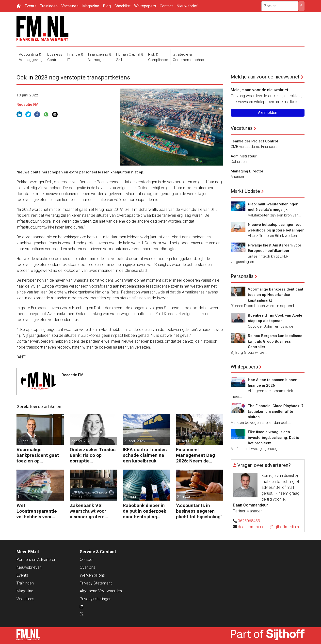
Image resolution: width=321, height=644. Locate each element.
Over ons (88, 567)
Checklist (122, 6)
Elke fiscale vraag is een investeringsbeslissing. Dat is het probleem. (273, 437)
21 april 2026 (134, 441)
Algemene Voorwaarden (101, 591)
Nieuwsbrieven (29, 567)
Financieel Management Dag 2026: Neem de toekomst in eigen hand (196, 455)
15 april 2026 (28, 497)
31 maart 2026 (136, 497)
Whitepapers (145, 6)
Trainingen (49, 6)
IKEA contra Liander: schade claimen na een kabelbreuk (145, 455)
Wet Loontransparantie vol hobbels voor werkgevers (37, 511)
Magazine (91, 6)
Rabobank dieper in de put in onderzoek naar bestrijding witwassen (144, 511)
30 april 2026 (28, 441)
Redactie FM (27, 105)
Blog (107, 6)
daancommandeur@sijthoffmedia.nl (269, 527)
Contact (166, 6)
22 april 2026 (81, 441)
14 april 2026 (81, 497)
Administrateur (244, 156)
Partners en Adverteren (36, 560)
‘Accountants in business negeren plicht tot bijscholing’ (199, 511)
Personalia (242, 276)
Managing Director (247, 171)
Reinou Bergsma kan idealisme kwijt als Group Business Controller (275, 341)
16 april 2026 (187, 441)
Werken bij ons (92, 575)
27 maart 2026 (189, 497)
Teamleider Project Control (254, 141)
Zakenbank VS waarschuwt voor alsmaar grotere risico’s (88, 511)
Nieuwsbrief (187, 6)
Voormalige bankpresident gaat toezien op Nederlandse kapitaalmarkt (38, 455)
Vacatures (70, 6)
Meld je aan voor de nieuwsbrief (265, 77)
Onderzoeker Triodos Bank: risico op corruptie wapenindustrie (93, 455)
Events (31, 6)
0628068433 (249, 521)
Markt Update (245, 191)
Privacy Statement (96, 583)
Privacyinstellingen (96, 599)
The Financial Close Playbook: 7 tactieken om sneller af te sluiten (276, 411)
